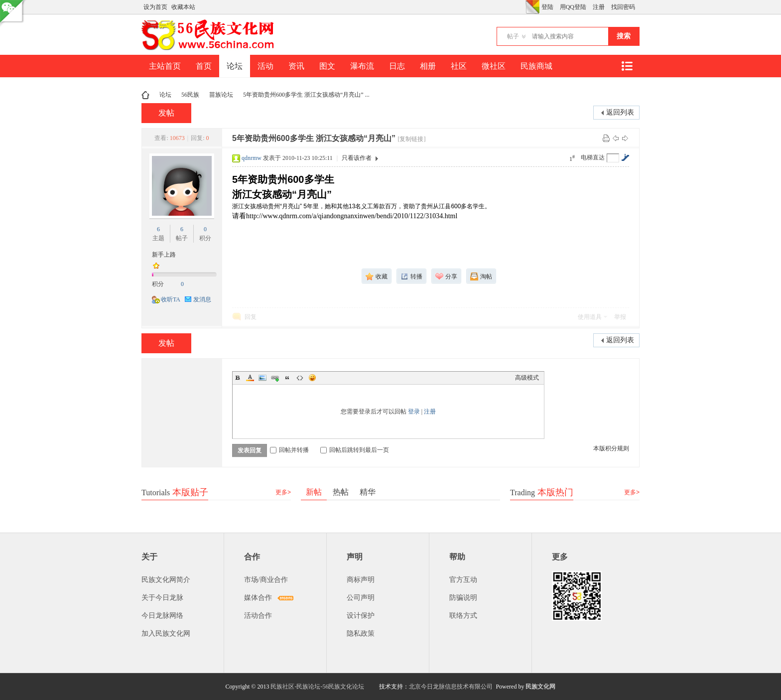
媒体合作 (258, 598)
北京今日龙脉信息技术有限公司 (451, 687)
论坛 (235, 66)
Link (275, 378)
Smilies (312, 378)
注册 (599, 7)
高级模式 (527, 378)
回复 (251, 317)
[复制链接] (412, 139)
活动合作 (258, 616)
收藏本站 (183, 7)
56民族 (190, 95)
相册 (428, 66)
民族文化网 (540, 687)
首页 (204, 66)
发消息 (202, 299)
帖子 (513, 36)
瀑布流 (362, 66)
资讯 (296, 66)
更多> (283, 492)
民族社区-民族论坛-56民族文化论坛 (317, 687)
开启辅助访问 (523, 7)
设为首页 (155, 7)
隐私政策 (361, 633)
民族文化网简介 (166, 580)
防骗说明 (463, 598)
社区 (459, 66)
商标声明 (361, 580)
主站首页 (165, 66)
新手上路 (164, 255)
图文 (327, 66)
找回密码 (623, 7)
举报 (620, 317)
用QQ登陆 (573, 7)
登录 (414, 412)
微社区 (494, 66)
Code (300, 378)
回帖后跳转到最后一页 (355, 450)
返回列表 (620, 112)
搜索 (624, 36)
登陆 (547, 7)
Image (262, 378)
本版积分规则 (611, 448)
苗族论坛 (221, 95)
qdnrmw (252, 158)
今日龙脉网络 (162, 616)
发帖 (166, 113)
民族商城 (536, 66)
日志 (397, 66)
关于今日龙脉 (162, 598)
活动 (265, 66)
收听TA (171, 299)
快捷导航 (627, 66)
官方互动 (463, 580)
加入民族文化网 (166, 633)
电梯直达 (593, 157)
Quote (287, 378)
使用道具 (590, 317)
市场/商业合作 (266, 580)
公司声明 (361, 598)
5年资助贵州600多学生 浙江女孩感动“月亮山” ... (306, 95)
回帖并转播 (289, 450)
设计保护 (361, 616)
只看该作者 (357, 158)
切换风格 (532, 7)
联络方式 (463, 616)
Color (250, 378)
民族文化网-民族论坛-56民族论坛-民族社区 (145, 95)
